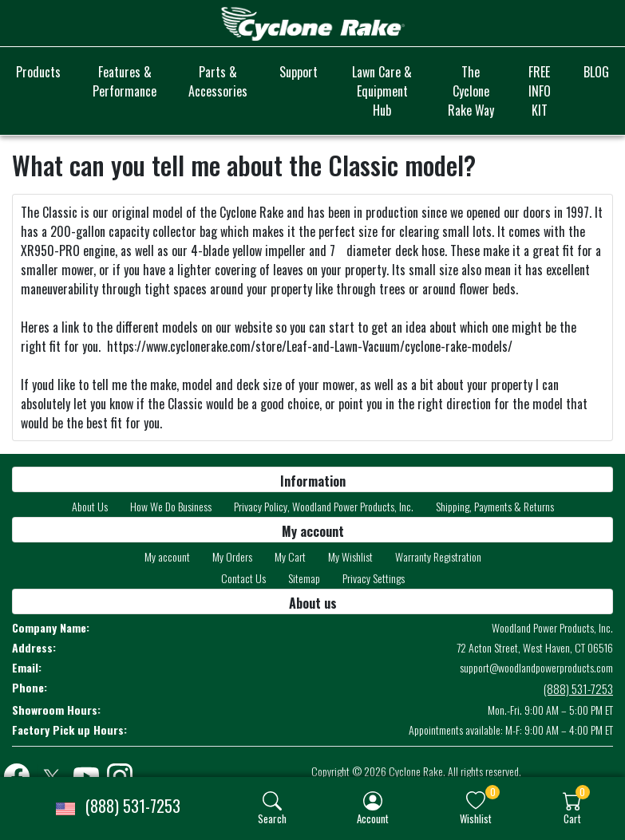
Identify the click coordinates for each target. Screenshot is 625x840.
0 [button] (493, 792)
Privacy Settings (374, 578)
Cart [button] (572, 818)
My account (167, 556)
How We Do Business (171, 506)
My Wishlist (350, 556)
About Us (90, 506)
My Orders (232, 556)
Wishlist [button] (476, 818)
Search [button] (272, 818)
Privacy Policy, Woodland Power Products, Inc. (324, 506)
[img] (272, 801)
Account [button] (373, 818)
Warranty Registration (438, 556)
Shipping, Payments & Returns (495, 506)
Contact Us (243, 578)
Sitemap (304, 578)
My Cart (290, 556)
